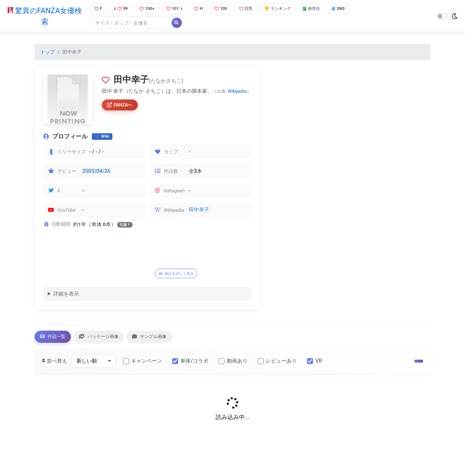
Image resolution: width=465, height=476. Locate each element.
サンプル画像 (172, 340)
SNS (353, 9)
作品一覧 (57, 340)
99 (119, 9)
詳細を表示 (66, 296)
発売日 (324, 9)
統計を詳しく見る (181, 274)
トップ (48, 53)
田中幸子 (199, 211)
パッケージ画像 (112, 340)
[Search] (127, 24)
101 (176, 9)
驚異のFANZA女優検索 (43, 17)
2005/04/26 (96, 172)
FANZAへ (122, 106)
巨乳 (252, 9)
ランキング (287, 9)
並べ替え (55, 365)
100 (225, 9)
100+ (147, 9)
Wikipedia (237, 92)
